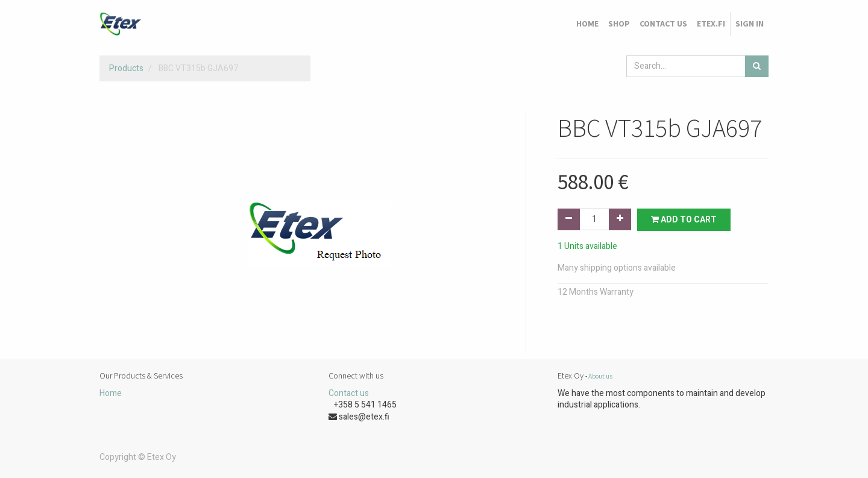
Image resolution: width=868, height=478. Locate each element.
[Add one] (620, 219)
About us (600, 376)
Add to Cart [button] (684, 220)
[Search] (757, 66)
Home (111, 393)
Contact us (349, 393)
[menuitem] (587, 24)
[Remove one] (569, 219)
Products (126, 68)
